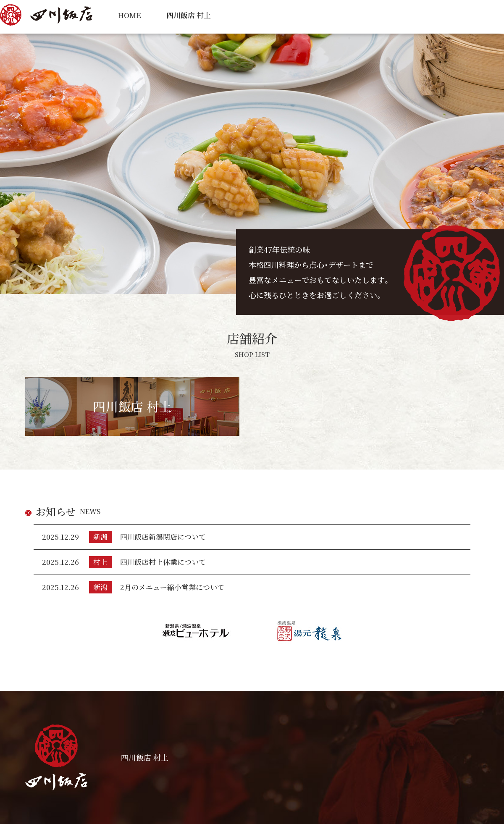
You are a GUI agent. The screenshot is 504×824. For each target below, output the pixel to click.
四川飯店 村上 (132, 406)
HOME (129, 15)
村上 (189, 15)
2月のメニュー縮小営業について (172, 587)
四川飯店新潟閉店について (163, 537)
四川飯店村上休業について (163, 562)
